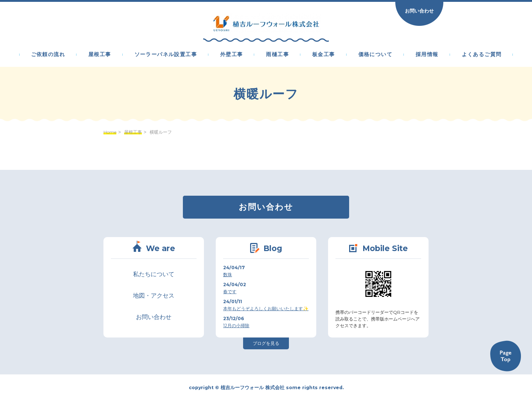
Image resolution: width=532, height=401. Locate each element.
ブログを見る (266, 343)
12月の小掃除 (236, 325)
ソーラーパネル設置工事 (166, 55)
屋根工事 (100, 55)
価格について (375, 55)
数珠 (228, 275)
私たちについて (154, 274)
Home (110, 132)
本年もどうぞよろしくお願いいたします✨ (266, 309)
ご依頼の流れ (48, 55)
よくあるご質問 (482, 55)
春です (230, 292)
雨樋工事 (277, 55)
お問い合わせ (419, 11)
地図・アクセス (154, 296)
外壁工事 (232, 55)
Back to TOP (505, 356)
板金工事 (324, 55)
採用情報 (427, 55)
